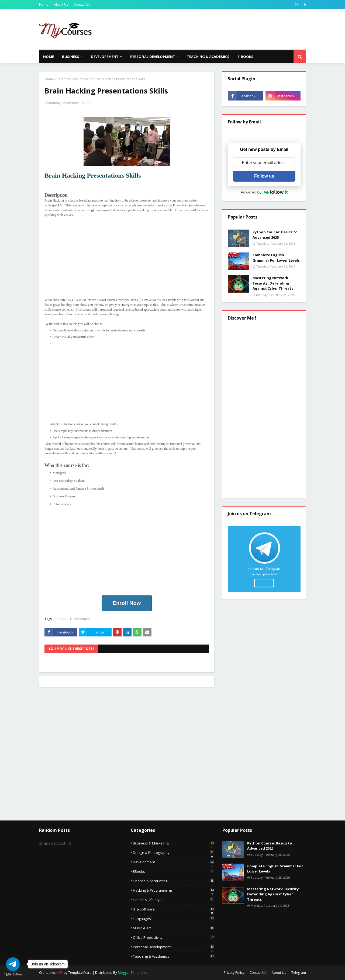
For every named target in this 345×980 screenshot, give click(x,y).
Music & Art (174, 928)
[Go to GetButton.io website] (13, 974)
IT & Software (174, 909)
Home (44, 4)
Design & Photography (174, 853)
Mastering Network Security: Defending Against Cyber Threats (273, 283)
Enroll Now (127, 603)
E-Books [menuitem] (245, 57)
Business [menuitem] (71, 57)
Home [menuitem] (49, 57)
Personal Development (74, 79)
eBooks (174, 871)
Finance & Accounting (174, 881)
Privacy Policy (234, 973)
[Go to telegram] (13, 964)
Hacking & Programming (174, 890)
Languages (174, 919)
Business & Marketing (174, 843)
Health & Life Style (174, 900)
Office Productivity (174, 937)
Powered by (264, 192)
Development (174, 862)
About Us (61, 4)
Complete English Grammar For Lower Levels (276, 258)
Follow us (264, 176)
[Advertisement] (208, 29)
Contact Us (82, 4)
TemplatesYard (80, 973)
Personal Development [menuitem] (153, 57)
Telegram (299, 973)
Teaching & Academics (174, 956)
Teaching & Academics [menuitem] (208, 57)
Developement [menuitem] (105, 57)
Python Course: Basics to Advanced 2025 (275, 235)
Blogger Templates (132, 973)
